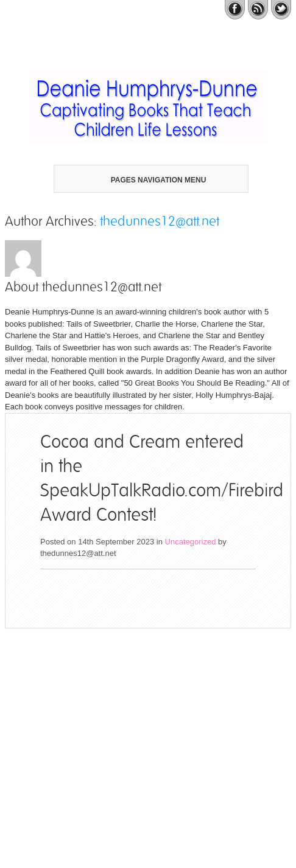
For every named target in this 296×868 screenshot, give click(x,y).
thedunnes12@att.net (160, 221)
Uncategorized (191, 542)
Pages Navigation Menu (146, 180)
